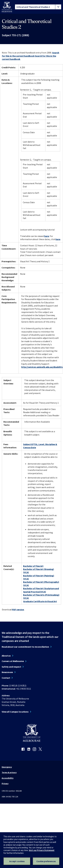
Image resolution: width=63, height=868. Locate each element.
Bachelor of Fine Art (33, 566)
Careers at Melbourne (13, 661)
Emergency (7, 767)
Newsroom (7, 672)
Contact (6, 678)
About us (6, 656)
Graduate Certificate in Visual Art (40, 601)
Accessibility (8, 778)
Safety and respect (11, 667)
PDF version (18, 610)
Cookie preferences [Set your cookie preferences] (46, 861)
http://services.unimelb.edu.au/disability (42, 367)
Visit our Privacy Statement (42, 850)
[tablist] (38, 7)
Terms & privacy (9, 772)
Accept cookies (17, 861)
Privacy (5, 784)
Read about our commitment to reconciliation (25, 647)
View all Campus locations (15, 712)
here (47, 236)
